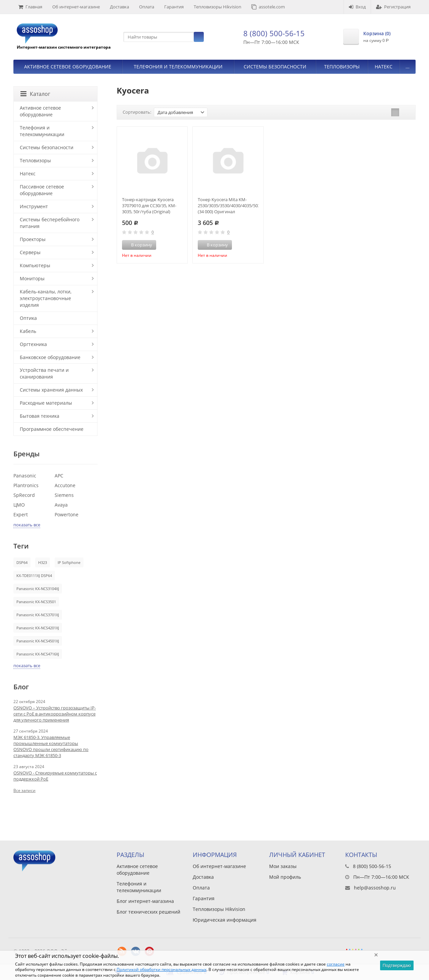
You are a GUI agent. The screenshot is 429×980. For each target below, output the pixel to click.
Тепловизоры (342, 67)
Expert (21, 514)
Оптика (28, 318)
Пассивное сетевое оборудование (42, 190)
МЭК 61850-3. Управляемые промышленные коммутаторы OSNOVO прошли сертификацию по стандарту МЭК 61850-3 (51, 746)
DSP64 (22, 562)
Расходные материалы (46, 403)
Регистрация (393, 7)
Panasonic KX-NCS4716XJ (38, 654)
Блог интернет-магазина (145, 901)
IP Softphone (69, 562)
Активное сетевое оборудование (68, 67)
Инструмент (34, 206)
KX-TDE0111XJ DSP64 (34, 575)
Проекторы (33, 239)
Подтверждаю (397, 965)
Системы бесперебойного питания (50, 223)
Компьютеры (35, 265)
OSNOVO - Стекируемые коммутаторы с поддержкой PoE (55, 776)
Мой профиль (285, 877)
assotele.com (268, 7)
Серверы (30, 252)
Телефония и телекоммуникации (178, 67)
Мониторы (32, 278)
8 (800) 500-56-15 (274, 33)
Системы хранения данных (51, 390)
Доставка (119, 7)
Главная (30, 7)
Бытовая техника (40, 416)
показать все (27, 525)
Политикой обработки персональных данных (162, 969)
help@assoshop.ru (375, 888)
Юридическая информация (225, 920)
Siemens (64, 495)
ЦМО (19, 505)
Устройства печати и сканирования (44, 373)
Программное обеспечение (52, 429)
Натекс (384, 67)
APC (59, 476)
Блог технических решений (148, 912)
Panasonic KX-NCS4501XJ (38, 641)
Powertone (67, 514)
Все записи (24, 790)
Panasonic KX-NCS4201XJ (38, 628)
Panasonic (25, 476)
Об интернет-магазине (76, 7)
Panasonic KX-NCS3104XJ (38, 589)
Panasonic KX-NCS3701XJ (38, 615)
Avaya (61, 505)
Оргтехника (33, 344)
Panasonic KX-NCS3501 (36, 602)
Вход (357, 7)
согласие (336, 964)
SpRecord (24, 495)
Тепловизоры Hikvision (218, 7)
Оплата (147, 7)
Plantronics (26, 485)
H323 (43, 562)
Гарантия (174, 7)
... (408, 67)
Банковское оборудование (50, 357)
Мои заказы (283, 866)
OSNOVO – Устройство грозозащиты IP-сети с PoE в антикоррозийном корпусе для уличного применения (55, 714)
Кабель (28, 331)
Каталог (35, 94)
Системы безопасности (275, 67)
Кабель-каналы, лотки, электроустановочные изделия (46, 298)
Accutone (65, 485)
